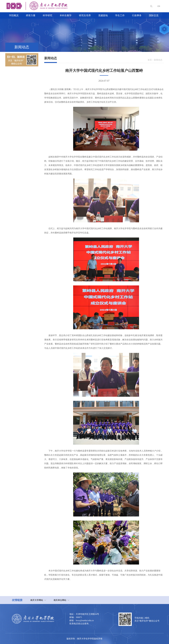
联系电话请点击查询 (79, 624)
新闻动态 (158, 60)
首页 (150, 60)
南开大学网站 (37, 600)
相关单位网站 (60, 600)
